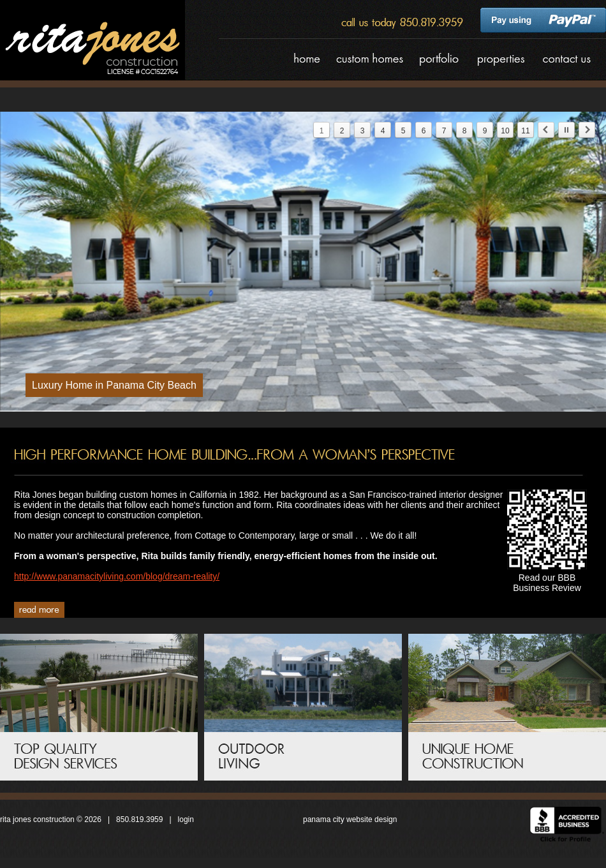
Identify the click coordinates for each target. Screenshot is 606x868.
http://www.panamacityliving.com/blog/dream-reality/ (117, 576)
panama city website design (350, 819)
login (186, 819)
